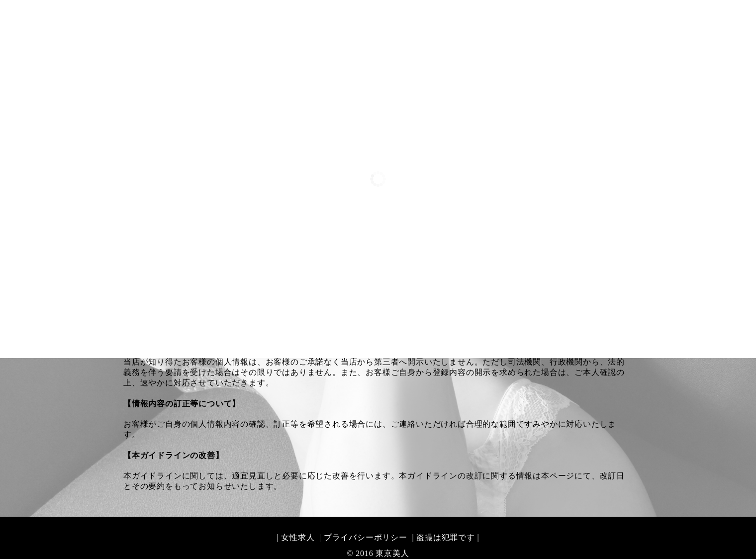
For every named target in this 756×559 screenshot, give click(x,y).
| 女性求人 (295, 537)
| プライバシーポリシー (362, 537)
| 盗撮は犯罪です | (445, 537)
